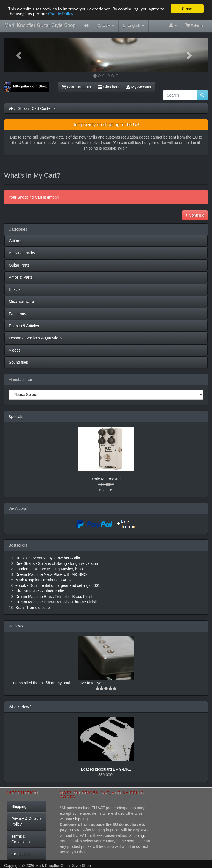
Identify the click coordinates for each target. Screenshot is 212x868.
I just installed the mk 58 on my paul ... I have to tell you (56, 683)
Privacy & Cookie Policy (26, 821)
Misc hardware (21, 302)
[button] (19, 55)
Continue (195, 215)
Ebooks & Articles (24, 326)
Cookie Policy (61, 13)
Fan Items (17, 314)
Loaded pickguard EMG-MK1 (106, 769)
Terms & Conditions (20, 839)
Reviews (16, 626)
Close (187, 9)
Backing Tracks (22, 253)
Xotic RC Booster (106, 479)
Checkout (109, 87)
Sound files (18, 362)
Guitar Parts (19, 265)
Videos (15, 350)
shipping (80, 819)
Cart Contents (76, 87)
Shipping (19, 806)
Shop (22, 108)
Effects (15, 289)
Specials (16, 417)
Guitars (15, 241)
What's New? (20, 707)
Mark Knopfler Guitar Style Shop (40, 25)
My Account (139, 87)
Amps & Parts (21, 277)
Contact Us (21, 854)
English (133, 26)
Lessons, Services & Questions (36, 338)
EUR (106, 26)
